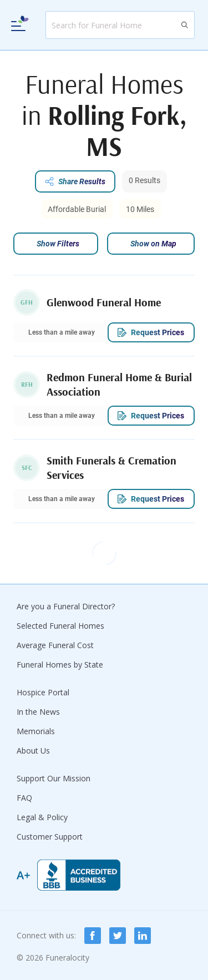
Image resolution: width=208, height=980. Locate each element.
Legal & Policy (42, 817)
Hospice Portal (43, 692)
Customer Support (50, 837)
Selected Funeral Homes (60, 626)
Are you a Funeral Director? (66, 606)
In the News (38, 712)
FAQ (24, 798)
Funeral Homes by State (60, 665)
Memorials (36, 731)
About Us (33, 751)
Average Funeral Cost (55, 645)
